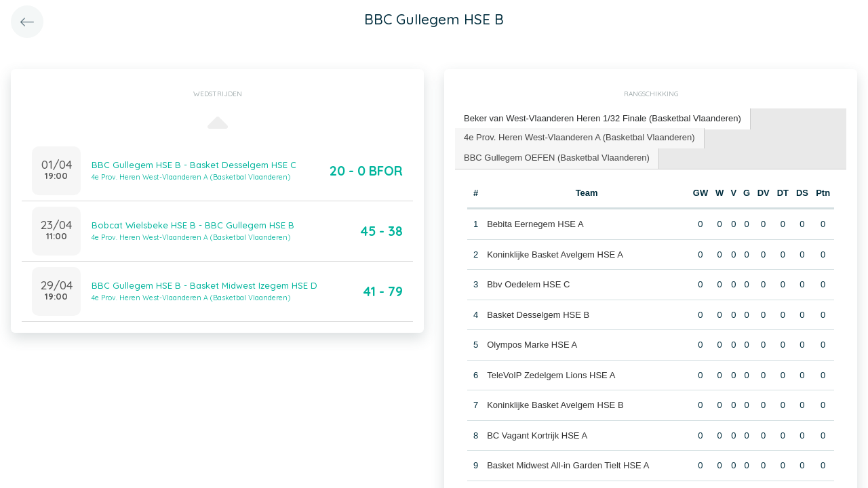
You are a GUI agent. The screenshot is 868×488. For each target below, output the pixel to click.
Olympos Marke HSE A (532, 345)
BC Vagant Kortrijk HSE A (537, 435)
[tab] (603, 119)
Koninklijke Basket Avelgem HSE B (555, 405)
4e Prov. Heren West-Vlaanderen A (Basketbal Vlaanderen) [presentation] (579, 137)
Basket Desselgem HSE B (538, 315)
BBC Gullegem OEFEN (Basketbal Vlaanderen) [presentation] (557, 158)
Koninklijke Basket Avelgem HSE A (555, 255)
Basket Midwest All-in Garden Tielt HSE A (568, 465)
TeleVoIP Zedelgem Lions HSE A (551, 375)
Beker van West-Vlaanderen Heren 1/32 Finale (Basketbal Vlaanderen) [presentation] (603, 118)
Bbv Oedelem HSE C (528, 284)
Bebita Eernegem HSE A (535, 224)
